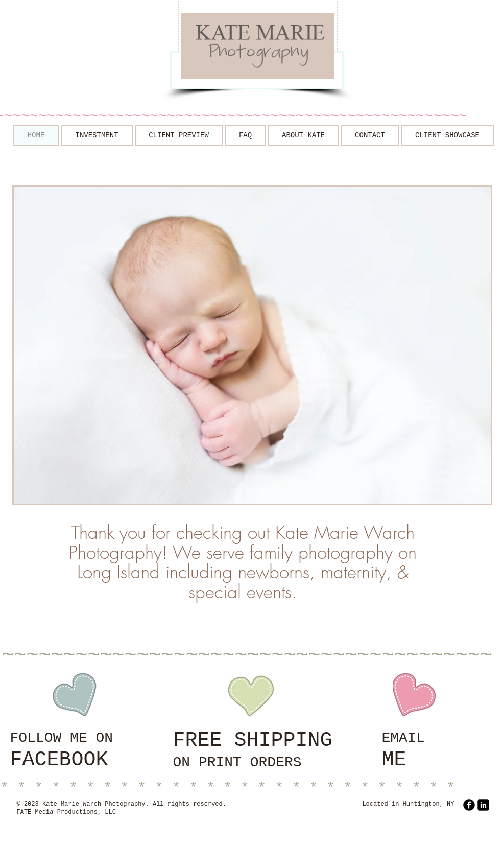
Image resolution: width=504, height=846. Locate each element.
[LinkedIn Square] (483, 805)
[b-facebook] (469, 805)
